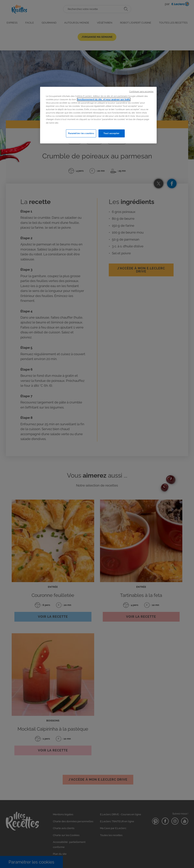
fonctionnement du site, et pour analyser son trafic (104, 99)
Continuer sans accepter (141, 91)
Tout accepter (111, 133)
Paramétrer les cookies (81, 133)
